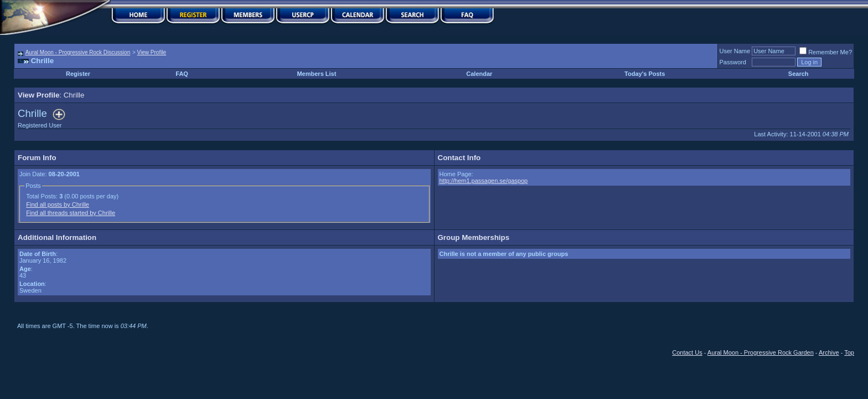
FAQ (182, 74)
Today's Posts (645, 74)
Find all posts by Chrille (58, 204)
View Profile (152, 52)
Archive (829, 352)
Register (78, 74)
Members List (316, 74)
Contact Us (687, 352)
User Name (735, 51)
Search (799, 74)
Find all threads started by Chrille (71, 213)
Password (733, 62)
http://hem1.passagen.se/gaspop (484, 181)
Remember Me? (826, 52)
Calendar (479, 74)
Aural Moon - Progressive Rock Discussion (78, 52)
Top (849, 352)
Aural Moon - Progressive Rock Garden (761, 352)
